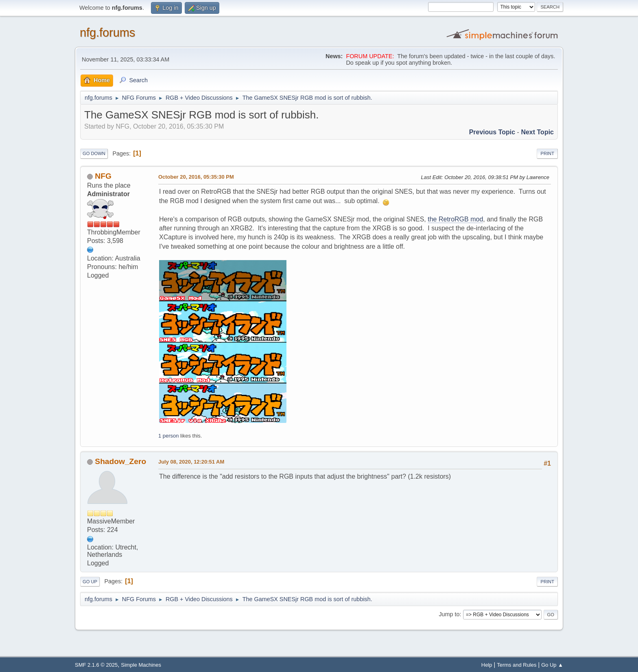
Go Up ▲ (552, 665)
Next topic (537, 132)
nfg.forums (107, 33)
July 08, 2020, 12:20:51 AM (191, 462)
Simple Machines (141, 665)
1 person (168, 436)
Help (487, 665)
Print (547, 153)
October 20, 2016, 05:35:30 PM (196, 177)
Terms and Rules (517, 665)
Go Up (90, 582)
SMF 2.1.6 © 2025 (96, 665)
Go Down (94, 153)
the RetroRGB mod (455, 219)
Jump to (449, 614)
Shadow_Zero (120, 461)
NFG (103, 176)
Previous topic (492, 132)
